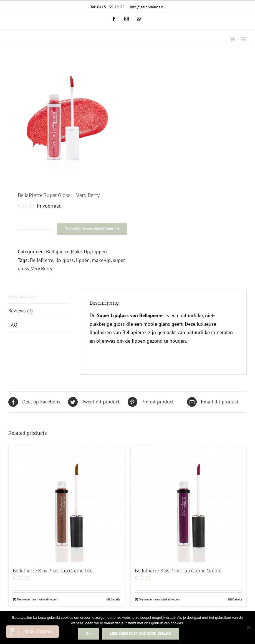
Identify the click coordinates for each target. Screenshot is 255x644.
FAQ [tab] (13, 325)
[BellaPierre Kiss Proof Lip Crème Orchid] (189, 504)
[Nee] (248, 628)
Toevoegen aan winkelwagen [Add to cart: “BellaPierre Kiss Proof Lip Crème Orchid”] (159, 599)
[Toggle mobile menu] (244, 39)
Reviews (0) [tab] (21, 311)
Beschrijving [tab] (22, 296)
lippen (83, 260)
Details (115, 599)
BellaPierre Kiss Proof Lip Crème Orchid (178, 571)
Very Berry (42, 268)
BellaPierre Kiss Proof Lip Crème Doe (53, 571)
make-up (101, 260)
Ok (89, 634)
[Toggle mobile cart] (233, 39)
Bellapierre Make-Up (68, 252)
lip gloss (65, 260)
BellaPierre (42, 260)
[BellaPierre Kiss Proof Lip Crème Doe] (67, 504)
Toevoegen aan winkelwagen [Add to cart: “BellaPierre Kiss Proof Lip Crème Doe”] (37, 599)
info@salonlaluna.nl (147, 7)
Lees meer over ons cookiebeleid (141, 634)
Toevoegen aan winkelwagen (92, 229)
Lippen (99, 252)
